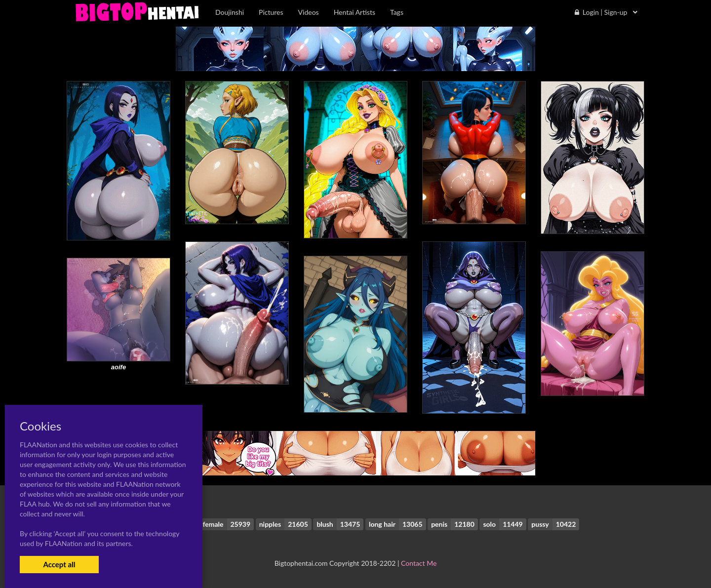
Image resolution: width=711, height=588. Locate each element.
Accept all (59, 564)
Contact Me (419, 563)
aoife (118, 367)
